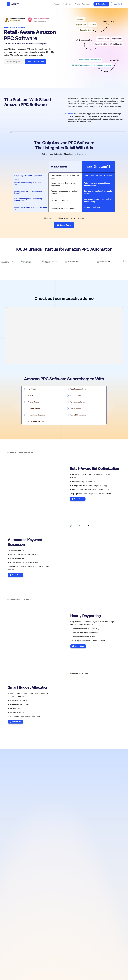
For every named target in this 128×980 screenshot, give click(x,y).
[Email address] (14, 62)
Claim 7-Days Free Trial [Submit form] (35, 62)
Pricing (78, 4)
